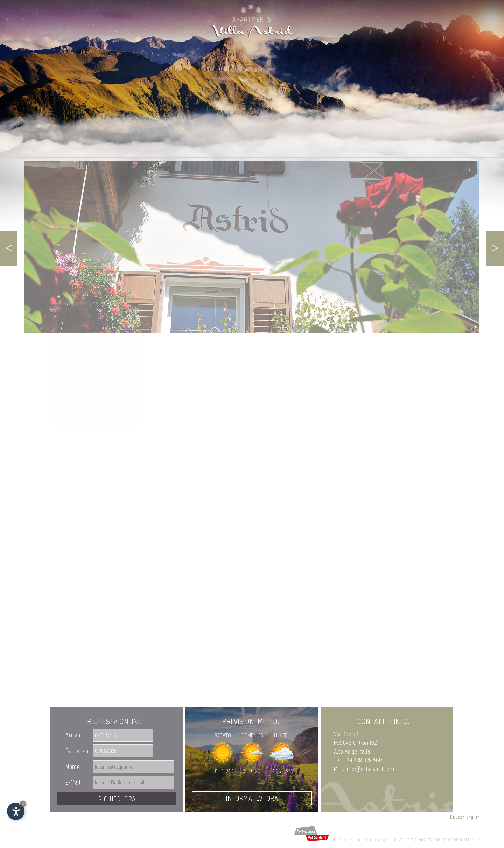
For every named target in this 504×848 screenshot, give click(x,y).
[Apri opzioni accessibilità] (16, 811)
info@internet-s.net (125, 469)
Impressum (380, 840)
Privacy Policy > (106, 633)
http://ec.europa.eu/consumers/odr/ (126, 544)
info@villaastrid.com (125, 416)
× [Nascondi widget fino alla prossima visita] (23, 804)
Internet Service (349, 840)
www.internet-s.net (180, 469)
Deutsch (458, 817)
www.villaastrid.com (181, 416)
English (473, 817)
